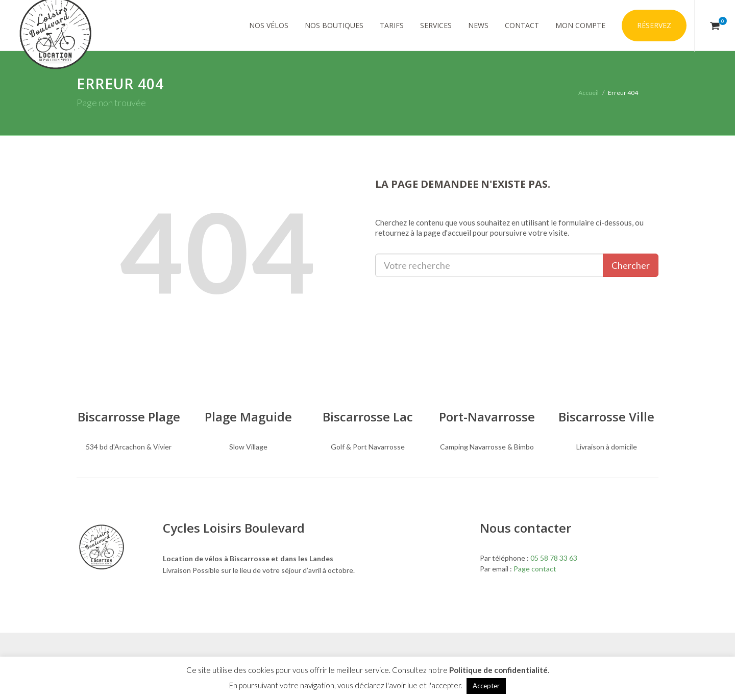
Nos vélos (269, 25)
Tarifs (392, 25)
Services (436, 25)
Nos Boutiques (334, 25)
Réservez (654, 25)
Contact (522, 25)
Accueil (589, 93)
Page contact (535, 569)
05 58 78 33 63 (554, 558)
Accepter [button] (486, 686)
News (478, 25)
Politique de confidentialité (498, 670)
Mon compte (580, 25)
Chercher (631, 265)
